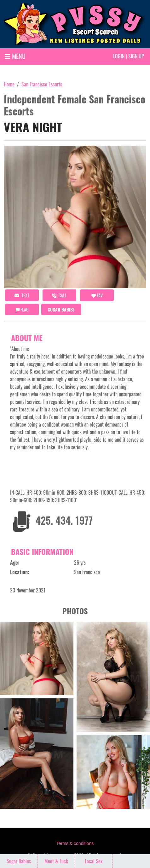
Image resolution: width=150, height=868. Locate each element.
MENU (15, 56)
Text (22, 295)
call (59, 295)
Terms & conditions (75, 843)
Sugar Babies (61, 309)
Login (119, 56)
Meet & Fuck (56, 861)
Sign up (136, 56)
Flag (22, 309)
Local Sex (94, 861)
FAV (97, 295)
